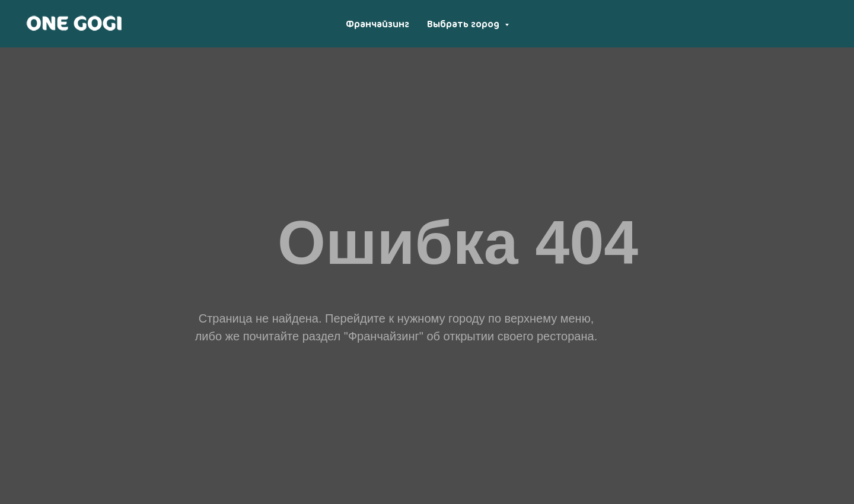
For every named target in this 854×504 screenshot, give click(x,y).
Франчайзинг (377, 24)
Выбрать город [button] (464, 24)
